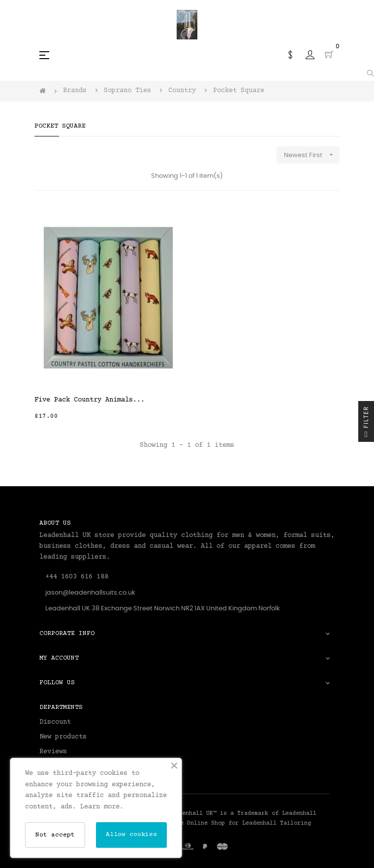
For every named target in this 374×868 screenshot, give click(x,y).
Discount (55, 722)
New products (63, 737)
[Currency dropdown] (290, 55)
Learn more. (102, 807)
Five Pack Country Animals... (90, 400)
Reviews (53, 752)
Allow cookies (131, 835)
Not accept (55, 835)
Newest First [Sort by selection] (312, 155)
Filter (366, 424)
